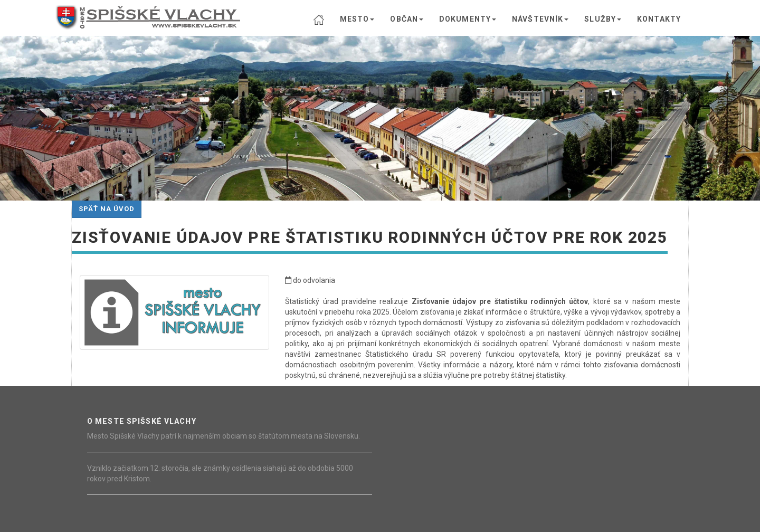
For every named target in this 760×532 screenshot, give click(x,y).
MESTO (357, 19)
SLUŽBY (603, 19)
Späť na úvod (107, 209)
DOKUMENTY (468, 19)
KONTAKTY (659, 19)
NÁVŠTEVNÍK (540, 19)
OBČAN (407, 19)
